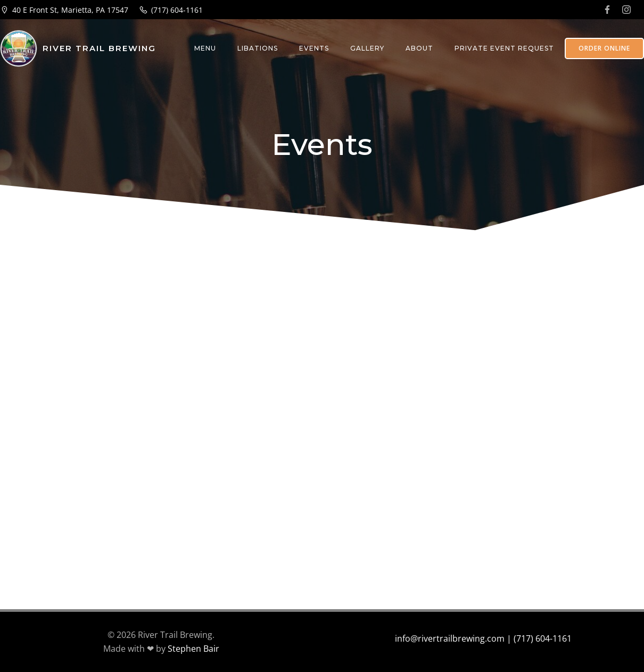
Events (314, 48)
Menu (205, 48)
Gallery (367, 48)
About (419, 48)
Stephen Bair (193, 649)
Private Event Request (504, 48)
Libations (258, 48)
